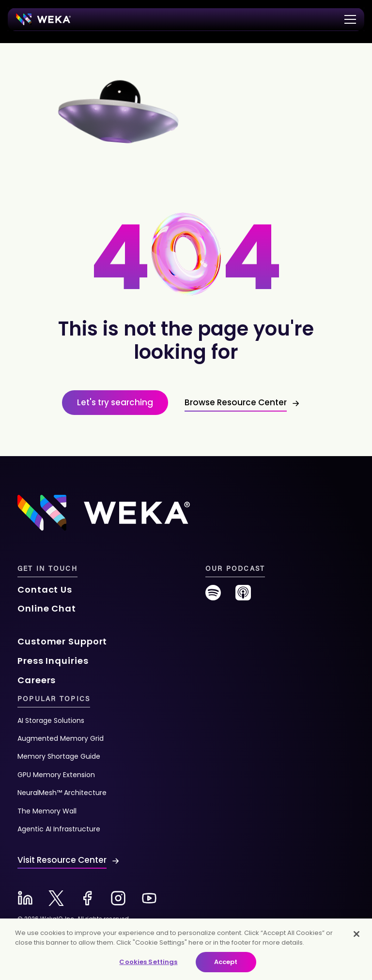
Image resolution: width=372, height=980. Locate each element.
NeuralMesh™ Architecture (62, 793)
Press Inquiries (53, 661)
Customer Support (62, 641)
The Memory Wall (47, 811)
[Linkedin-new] (25, 898)
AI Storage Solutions (51, 720)
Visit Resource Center (62, 860)
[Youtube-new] (149, 898)
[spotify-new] (213, 596)
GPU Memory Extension (56, 775)
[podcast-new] (243, 596)
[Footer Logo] (104, 512)
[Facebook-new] (87, 898)
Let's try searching (115, 402)
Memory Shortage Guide (59, 756)
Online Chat (47, 608)
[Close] (356, 934)
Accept (226, 962)
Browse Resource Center (236, 402)
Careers (37, 680)
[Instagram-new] (118, 898)
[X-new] (56, 898)
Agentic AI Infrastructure (59, 829)
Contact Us (45, 590)
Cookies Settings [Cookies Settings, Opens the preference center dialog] (148, 962)
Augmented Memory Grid (61, 738)
